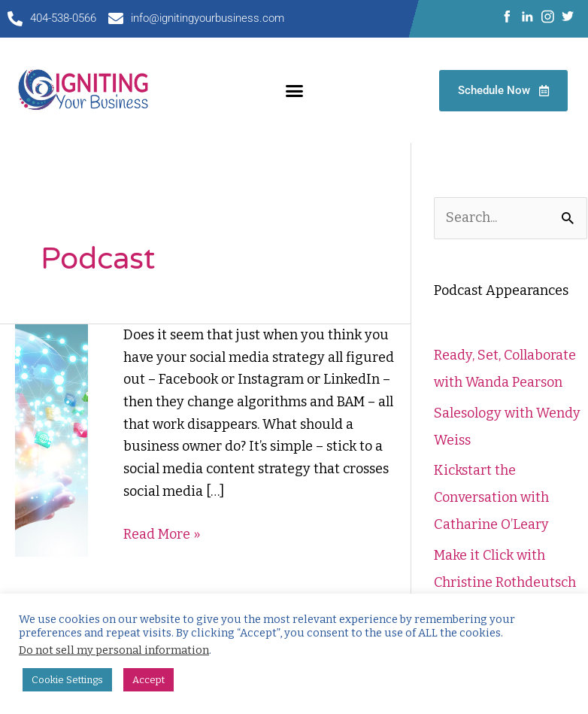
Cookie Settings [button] (67, 680)
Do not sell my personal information (114, 650)
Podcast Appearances (501, 290)
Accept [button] (149, 680)
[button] (294, 90)
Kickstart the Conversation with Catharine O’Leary (491, 497)
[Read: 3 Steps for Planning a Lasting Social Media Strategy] (52, 439)
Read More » (162, 533)
